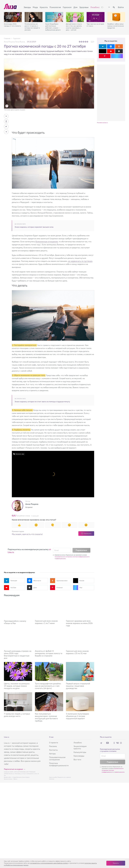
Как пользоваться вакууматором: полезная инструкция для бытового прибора (46, 717)
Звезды (27, 7)
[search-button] (114, 7)
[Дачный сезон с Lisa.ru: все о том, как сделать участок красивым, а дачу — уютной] (75, 17)
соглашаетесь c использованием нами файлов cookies (49, 863)
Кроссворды (79, 756)
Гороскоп (67, 7)
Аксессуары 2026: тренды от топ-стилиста (12, 25)
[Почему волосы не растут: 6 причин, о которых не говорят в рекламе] (34, 17)
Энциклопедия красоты (80, 748)
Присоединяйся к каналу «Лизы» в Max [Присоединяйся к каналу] (15, 622)
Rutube (79, 581)
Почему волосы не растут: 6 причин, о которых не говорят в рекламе (32, 27)
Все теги (77, 760)
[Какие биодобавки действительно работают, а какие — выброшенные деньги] (54, 17)
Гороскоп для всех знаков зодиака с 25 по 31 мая (77, 652)
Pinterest (56, 588)
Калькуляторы (80, 752)
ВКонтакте (34, 581)
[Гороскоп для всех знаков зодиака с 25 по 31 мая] (80, 639)
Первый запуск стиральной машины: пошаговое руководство (78, 686)
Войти (121, 7)
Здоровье (84, 7)
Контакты (53, 750)
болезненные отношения (47, 242)
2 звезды (82, 42)
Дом (75, 7)
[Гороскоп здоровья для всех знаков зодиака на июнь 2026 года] (80, 609)
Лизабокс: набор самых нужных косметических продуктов (116, 26)
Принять (116, 863)
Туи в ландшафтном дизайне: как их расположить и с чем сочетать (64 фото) (48, 686)
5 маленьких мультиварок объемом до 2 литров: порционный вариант (77, 716)
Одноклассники (59, 581)
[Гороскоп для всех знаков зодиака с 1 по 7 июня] (49, 609)
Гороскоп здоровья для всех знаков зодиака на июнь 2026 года (79, 623)
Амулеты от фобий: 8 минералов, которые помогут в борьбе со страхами (49, 653)
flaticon (15, 779)
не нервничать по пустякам (80, 261)
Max (78, 588)
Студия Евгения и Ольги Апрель (21, 777)
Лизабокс (95, 7)
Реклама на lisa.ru (102, 123)
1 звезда (80, 42)
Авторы (52, 754)
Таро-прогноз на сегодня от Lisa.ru (95, 25)
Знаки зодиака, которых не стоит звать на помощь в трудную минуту (42, 402)
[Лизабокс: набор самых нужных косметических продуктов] (116, 17)
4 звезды (86, 42)
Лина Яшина (20, 42)
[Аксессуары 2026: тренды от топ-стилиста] (13, 17)
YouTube (10, 588)
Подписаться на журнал (13, 769)
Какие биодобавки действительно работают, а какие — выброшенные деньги (53, 27)
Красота (44, 7)
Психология (55, 7)
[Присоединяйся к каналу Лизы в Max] (18, 609)
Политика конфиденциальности (59, 764)
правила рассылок (61, 559)
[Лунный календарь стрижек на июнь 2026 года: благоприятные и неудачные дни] (18, 639)
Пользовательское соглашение (57, 759)
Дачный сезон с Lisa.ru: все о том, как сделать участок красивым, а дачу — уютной (74, 27)
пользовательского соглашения (63, 557)
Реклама (53, 746)
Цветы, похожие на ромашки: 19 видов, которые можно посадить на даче (17, 686)
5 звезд (88, 42)
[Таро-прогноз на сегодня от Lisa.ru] (96, 17)
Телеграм (10, 581)
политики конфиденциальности (81, 557)
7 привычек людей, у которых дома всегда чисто (17, 715)
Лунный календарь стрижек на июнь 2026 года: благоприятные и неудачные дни (18, 655)
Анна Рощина (10, 42)
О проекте (54, 743)
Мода (35, 7)
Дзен (32, 588)
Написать (88, 533)
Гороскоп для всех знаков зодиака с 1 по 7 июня (46, 622)
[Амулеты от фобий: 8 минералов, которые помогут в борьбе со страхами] (49, 639)
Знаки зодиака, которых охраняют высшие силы (34, 227)
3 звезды (84, 42)
